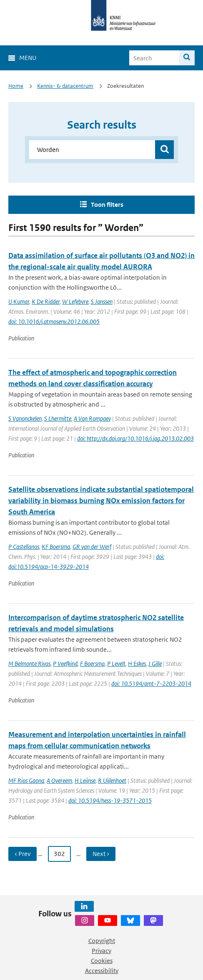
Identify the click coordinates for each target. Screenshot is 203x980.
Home (16, 86)
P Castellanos (24, 547)
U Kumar (19, 301)
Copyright (102, 941)
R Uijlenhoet (112, 780)
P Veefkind (65, 664)
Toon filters (107, 205)
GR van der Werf (92, 547)
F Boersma (92, 664)
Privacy (101, 951)
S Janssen (102, 301)
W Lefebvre (75, 301)
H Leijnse (85, 780)
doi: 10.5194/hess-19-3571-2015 (110, 800)
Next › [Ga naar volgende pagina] (101, 854)
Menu (28, 58)
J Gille (155, 664)
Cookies (102, 961)
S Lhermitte (58, 418)
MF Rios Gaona (26, 780)
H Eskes (137, 664)
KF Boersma (56, 547)
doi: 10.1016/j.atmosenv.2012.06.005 (54, 321)
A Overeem (59, 780)
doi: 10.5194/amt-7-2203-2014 (151, 684)
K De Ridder (46, 301)
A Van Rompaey (92, 418)
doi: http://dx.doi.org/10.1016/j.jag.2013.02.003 (135, 438)
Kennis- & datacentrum (65, 86)
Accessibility (102, 971)
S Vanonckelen (25, 418)
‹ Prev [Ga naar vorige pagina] (23, 854)
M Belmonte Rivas (29, 664)
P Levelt (116, 664)
